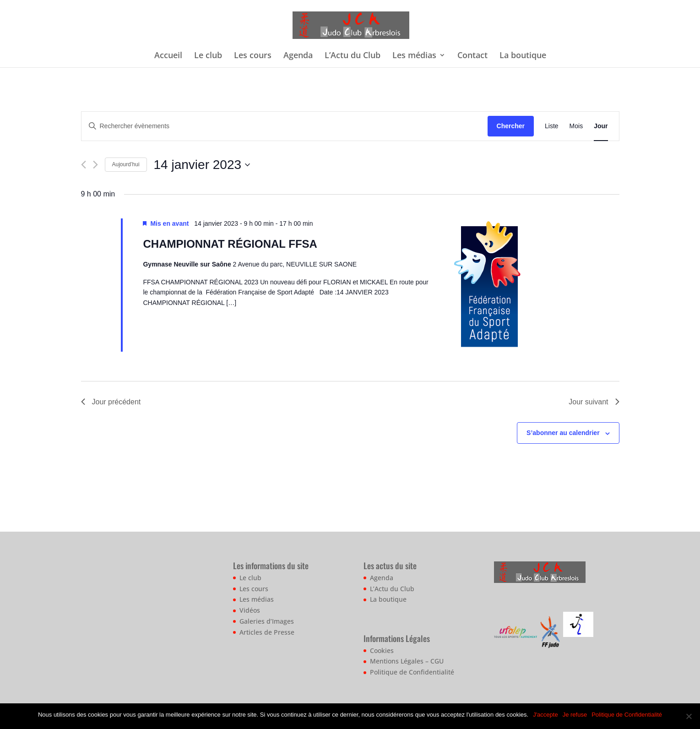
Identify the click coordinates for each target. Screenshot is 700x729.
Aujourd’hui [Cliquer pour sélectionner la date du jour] (126, 164)
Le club (208, 56)
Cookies (382, 650)
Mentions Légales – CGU (407, 661)
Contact (472, 56)
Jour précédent (111, 402)
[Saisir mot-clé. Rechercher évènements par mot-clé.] (285, 126)
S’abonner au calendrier (563, 433)
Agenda (298, 56)
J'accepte (545, 715)
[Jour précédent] (84, 165)
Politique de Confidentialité (412, 672)
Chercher (511, 126)
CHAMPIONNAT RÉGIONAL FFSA (230, 244)
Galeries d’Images (267, 621)
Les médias (414, 56)
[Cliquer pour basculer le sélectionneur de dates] (202, 165)
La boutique (523, 56)
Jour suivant (594, 402)
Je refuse (575, 715)
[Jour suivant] (95, 165)
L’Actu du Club (353, 56)
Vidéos (250, 610)
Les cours (253, 56)
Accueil (168, 56)
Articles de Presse (267, 632)
